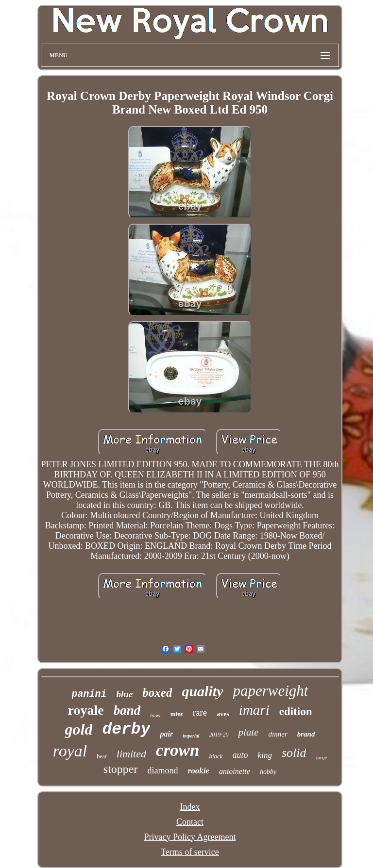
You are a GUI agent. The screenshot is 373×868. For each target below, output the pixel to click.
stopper (121, 769)
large (321, 757)
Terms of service (190, 852)
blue (125, 694)
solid (294, 753)
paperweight (270, 691)
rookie (199, 771)
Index (190, 807)
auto (240, 755)
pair (166, 734)
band (127, 710)
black (216, 756)
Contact (190, 822)
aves (223, 714)
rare (200, 712)
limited (131, 754)
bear (102, 756)
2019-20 (219, 735)
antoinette (235, 771)
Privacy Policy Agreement (190, 837)
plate (249, 732)
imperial (191, 736)
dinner (278, 734)
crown (178, 750)
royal (70, 751)
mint (177, 714)
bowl (155, 715)
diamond (163, 770)
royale (86, 710)
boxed (157, 693)
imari (254, 710)
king (265, 755)
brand (306, 734)
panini (89, 694)
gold (79, 729)
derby (126, 729)
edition (296, 712)
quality (202, 691)
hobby (268, 772)
